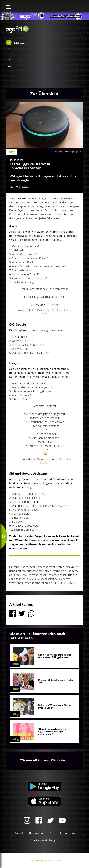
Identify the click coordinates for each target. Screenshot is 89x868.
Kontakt (19, 833)
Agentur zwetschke (50, 861)
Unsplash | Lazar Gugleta (65, 152)
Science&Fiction (36, 760)
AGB (53, 833)
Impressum (67, 833)
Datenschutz (37, 833)
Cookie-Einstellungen (44, 840)
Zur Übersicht (44, 93)
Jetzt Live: (15, 42)
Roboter (60, 760)
